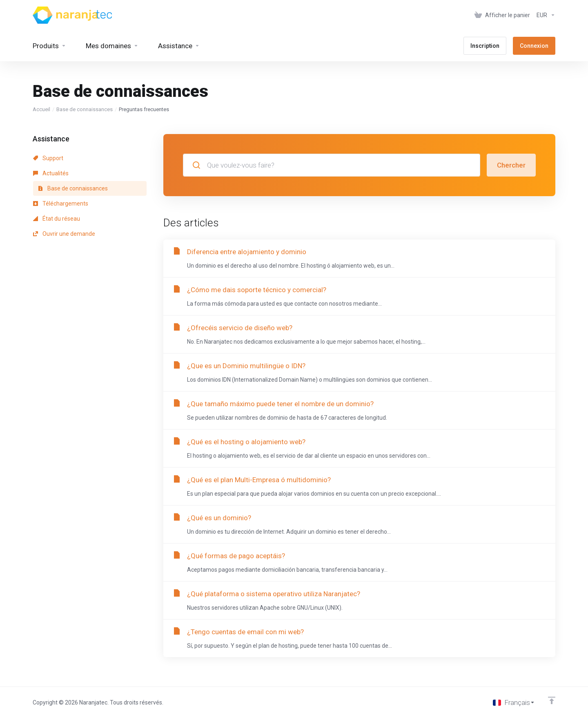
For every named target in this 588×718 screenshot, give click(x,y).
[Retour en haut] (552, 700)
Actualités (51, 173)
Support (48, 158)
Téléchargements (61, 204)
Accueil (41, 109)
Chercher (511, 165)
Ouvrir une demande (64, 234)
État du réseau (57, 219)
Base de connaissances (85, 109)
